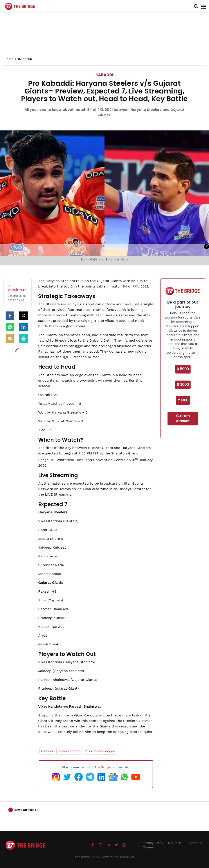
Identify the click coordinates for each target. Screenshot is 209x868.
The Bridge (103, 767)
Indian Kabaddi (69, 751)
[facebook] (10, 316)
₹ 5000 (183, 369)
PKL (137, 286)
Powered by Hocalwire (118, 857)
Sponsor (172, 326)
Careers (149, 847)
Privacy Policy (153, 843)
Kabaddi (104, 75)
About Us (175, 843)
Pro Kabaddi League (100, 751)
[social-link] (17, 350)
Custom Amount (183, 418)
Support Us (194, 843)
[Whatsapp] (10, 327)
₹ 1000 (183, 400)
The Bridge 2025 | (88, 857)
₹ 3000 (183, 385)
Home (10, 59)
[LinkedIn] (23, 327)
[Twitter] (23, 316)
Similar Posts (27, 810)
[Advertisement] (104, 40)
